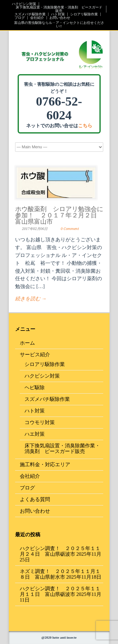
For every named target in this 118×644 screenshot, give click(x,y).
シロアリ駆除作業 (84, 14)
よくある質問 (35, 499)
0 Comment (70, 229)
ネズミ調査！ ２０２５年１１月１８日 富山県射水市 (60, 574)
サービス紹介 (35, 355)
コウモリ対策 (40, 422)
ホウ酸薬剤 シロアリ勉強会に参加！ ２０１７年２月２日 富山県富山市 (59, 215)
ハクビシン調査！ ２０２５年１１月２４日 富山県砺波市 (60, 551)
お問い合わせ (60, 18)
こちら (85, 126)
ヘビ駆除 (35, 387)
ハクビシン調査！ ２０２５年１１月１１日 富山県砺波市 (60, 591)
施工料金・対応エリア (45, 464)
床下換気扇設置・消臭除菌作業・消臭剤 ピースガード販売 (59, 9)
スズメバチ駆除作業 (30, 14)
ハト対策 (58, 14)
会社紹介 (37, 18)
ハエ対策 (35, 434)
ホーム (27, 343)
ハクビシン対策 (24, 4)
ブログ (20, 18)
